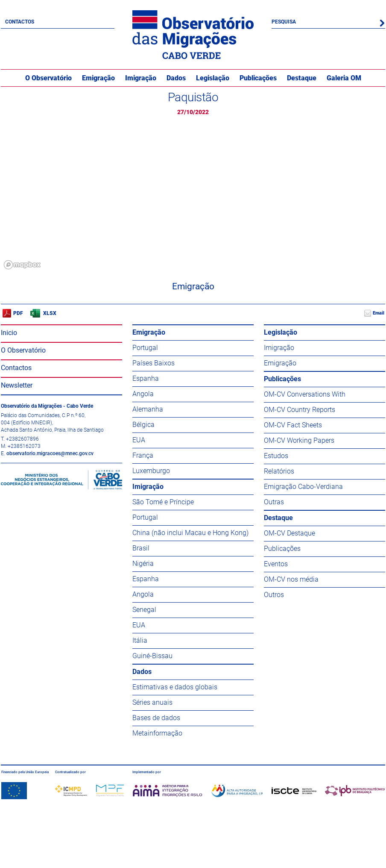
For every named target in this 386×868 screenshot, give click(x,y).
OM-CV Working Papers (299, 440)
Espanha (146, 378)
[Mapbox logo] (22, 265)
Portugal (145, 348)
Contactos (20, 22)
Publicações (258, 78)
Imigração (141, 78)
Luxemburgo (151, 471)
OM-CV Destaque (289, 533)
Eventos (276, 564)
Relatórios (279, 471)
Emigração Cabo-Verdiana (303, 487)
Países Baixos (154, 363)
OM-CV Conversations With (305, 394)
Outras (274, 502)
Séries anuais (152, 702)
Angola (143, 394)
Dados (176, 78)
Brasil (141, 548)
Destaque (302, 78)
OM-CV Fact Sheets (293, 425)
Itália (140, 640)
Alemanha (148, 409)
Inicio (9, 333)
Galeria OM (344, 78)
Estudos (276, 456)
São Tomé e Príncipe (163, 502)
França (143, 455)
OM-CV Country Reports (300, 410)
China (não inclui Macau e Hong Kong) (190, 533)
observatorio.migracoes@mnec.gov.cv (50, 453)
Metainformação (157, 733)
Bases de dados (156, 718)
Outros (274, 595)
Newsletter (17, 385)
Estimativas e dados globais (175, 687)
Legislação (213, 78)
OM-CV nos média (291, 579)
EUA (139, 440)
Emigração (98, 78)
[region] (193, 197)
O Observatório (48, 78)
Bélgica (143, 425)
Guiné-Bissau (152, 656)
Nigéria (143, 563)
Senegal (144, 610)
